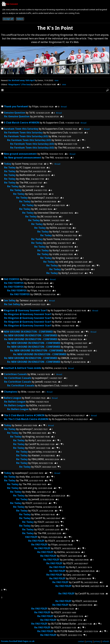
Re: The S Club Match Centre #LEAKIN (26, 419)
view (57, 80)
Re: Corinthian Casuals (18, 378)
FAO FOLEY (31, 537)
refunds (106, 641)
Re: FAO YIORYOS (14, 283)
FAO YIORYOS (12, 279)
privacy (97, 641)
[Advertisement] (55, 99)
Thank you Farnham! (16, 107)
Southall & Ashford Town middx (23, 368)
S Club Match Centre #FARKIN (21, 123)
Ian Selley (10, 301)
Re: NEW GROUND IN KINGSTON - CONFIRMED (31, 335)
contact (81, 641)
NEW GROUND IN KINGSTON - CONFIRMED (28, 332)
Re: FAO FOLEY (36, 541)
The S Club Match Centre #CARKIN (24, 415)
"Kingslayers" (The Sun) (19, 84)
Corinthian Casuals (15, 374)
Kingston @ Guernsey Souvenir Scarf (25, 310)
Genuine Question (15, 113)
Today (8, 164)
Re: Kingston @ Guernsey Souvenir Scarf (28, 314)
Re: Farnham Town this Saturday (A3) (26, 136)
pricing (89, 641)
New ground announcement (20, 154)
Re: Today (10, 168)
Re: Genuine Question (17, 116)
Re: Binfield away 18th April (22, 80)
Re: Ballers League (15, 402)
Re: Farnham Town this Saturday (23, 133)
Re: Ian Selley (12, 304)
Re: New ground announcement (23, 158)
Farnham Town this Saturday (21, 129)
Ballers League (13, 398)
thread (64, 107)
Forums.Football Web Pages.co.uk (18, 641)
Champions (11, 392)
